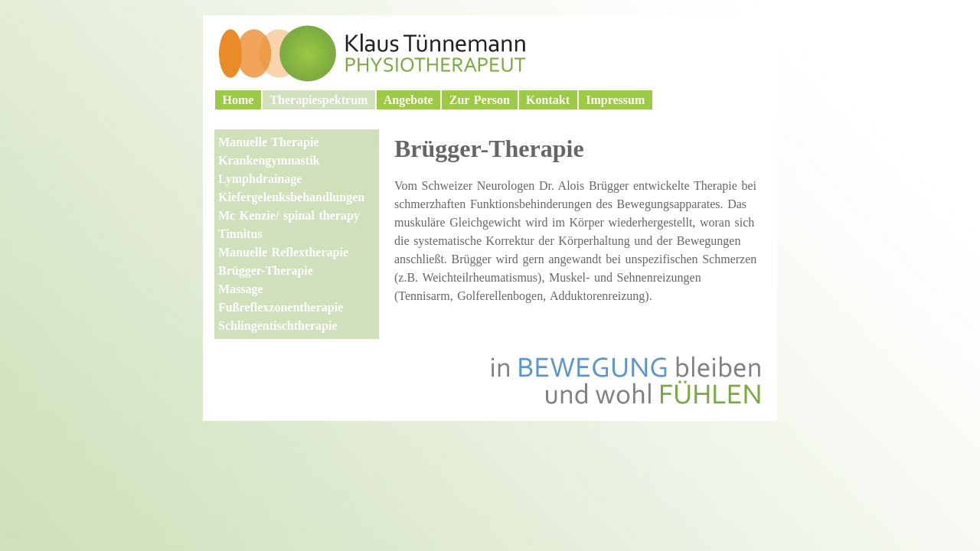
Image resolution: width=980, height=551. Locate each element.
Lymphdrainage (260, 179)
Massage (241, 289)
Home (238, 100)
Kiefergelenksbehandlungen (291, 197)
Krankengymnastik (269, 160)
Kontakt (548, 100)
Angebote (408, 100)
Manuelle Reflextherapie (283, 252)
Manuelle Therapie (269, 142)
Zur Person (479, 100)
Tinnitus (240, 234)
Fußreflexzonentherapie (281, 307)
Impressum (616, 100)
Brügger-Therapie (266, 271)
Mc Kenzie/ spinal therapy (289, 215)
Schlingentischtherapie (278, 326)
